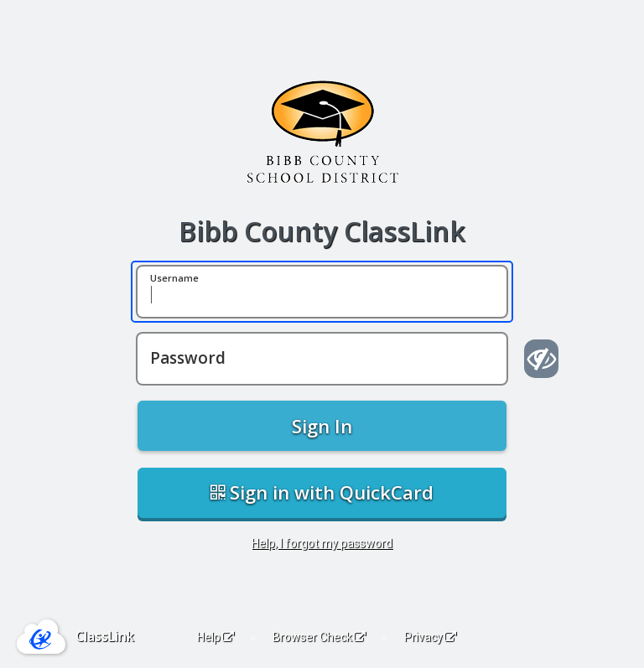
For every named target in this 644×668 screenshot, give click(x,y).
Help (216, 637)
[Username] (322, 292)
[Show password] (541, 359)
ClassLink (105, 636)
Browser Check (319, 637)
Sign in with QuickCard (322, 492)
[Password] (322, 359)
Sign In (322, 426)
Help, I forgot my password (322, 543)
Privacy (430, 637)
